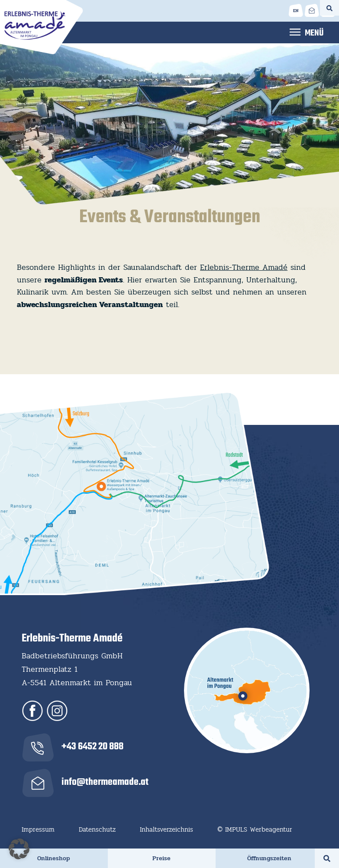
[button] (19, 849)
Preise (161, 858)
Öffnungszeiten (269, 858)
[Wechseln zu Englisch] (296, 10)
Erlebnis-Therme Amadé (244, 267)
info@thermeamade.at (105, 782)
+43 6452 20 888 (92, 747)
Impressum (38, 829)
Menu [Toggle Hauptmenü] (307, 32)
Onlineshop (54, 858)
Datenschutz (97, 829)
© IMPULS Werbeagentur (255, 829)
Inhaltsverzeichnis (166, 829)
